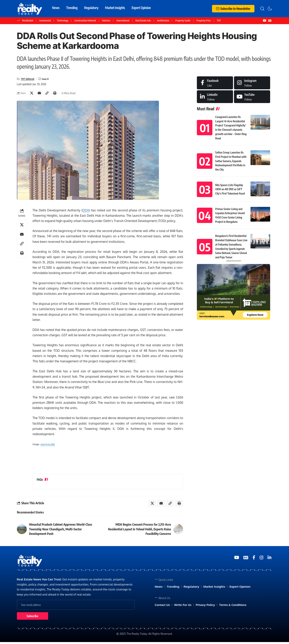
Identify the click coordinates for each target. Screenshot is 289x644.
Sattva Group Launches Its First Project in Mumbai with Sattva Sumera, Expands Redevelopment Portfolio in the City (231, 155)
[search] (262, 9)
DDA (86, 211)
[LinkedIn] (215, 97)
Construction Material (85, 20)
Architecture (163, 20)
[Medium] (252, 97)
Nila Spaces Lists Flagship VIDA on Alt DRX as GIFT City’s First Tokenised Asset (231, 182)
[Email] (40, 94)
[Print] (57, 94)
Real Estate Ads (143, 20)
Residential (28, 20)
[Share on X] (32, 94)
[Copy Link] (49, 94)
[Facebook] (215, 83)
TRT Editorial (28, 79)
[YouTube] (265, 21)
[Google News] (270, 21)
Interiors (106, 20)
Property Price (204, 20)
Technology (63, 20)
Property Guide (183, 20)
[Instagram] (252, 83)
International (123, 20)
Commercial (45, 20)
